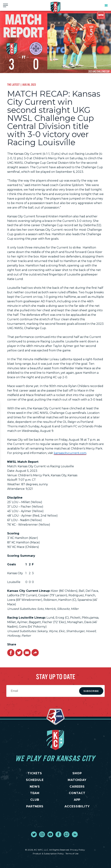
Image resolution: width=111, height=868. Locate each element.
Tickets (106, 5)
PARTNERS (35, 806)
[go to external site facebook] (58, 834)
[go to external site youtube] (50, 834)
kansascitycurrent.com (70, 453)
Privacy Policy (77, 850)
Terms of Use (72, 854)
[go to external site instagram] (42, 834)
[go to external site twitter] (34, 834)
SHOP (77, 773)
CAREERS (77, 787)
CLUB (35, 800)
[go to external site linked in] (75, 834)
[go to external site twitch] (66, 834)
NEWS (35, 787)
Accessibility (77, 806)
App (77, 800)
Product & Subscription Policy (48, 854)
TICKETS (35, 773)
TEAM (35, 793)
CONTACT (77, 793)
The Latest (13, 85)
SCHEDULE (35, 780)
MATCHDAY (77, 780)
